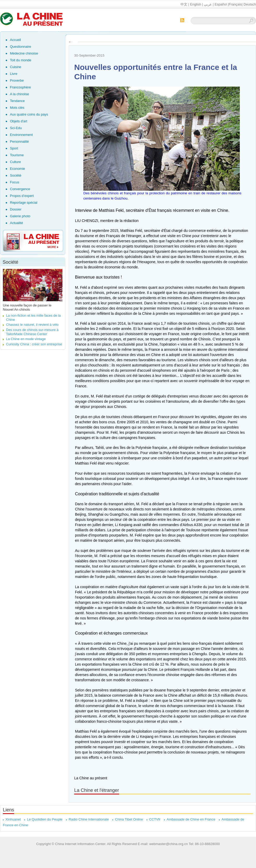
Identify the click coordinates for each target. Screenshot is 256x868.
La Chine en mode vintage (26, 339)
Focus (14, 182)
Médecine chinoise (24, 53)
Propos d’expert (22, 196)
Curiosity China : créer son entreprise (34, 344)
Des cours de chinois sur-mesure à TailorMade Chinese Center (32, 332)
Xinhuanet (13, 819)
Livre (14, 74)
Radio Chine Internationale (89, 819)
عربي (208, 4)
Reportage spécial (24, 203)
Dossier (16, 209)
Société (16, 175)
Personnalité (19, 141)
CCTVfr (155, 819)
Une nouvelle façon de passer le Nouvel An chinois (27, 307)
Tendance (17, 101)
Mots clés (17, 108)
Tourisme (17, 155)
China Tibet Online (129, 819)
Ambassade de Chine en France (191, 819)
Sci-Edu (16, 128)
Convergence (20, 189)
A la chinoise (19, 94)
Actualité (16, 223)
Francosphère (20, 87)
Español (221, 4)
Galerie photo (20, 216)
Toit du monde (21, 60)
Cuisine (16, 67)
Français (235, 4)
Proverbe (17, 80)
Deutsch (250, 4)
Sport (14, 148)
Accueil (15, 40)
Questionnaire (21, 47)
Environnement (21, 135)
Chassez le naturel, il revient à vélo (32, 325)
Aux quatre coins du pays (29, 114)
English (196, 4)
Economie (18, 169)
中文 (184, 4)
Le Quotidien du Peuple (45, 819)
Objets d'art (19, 121)
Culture (15, 162)
